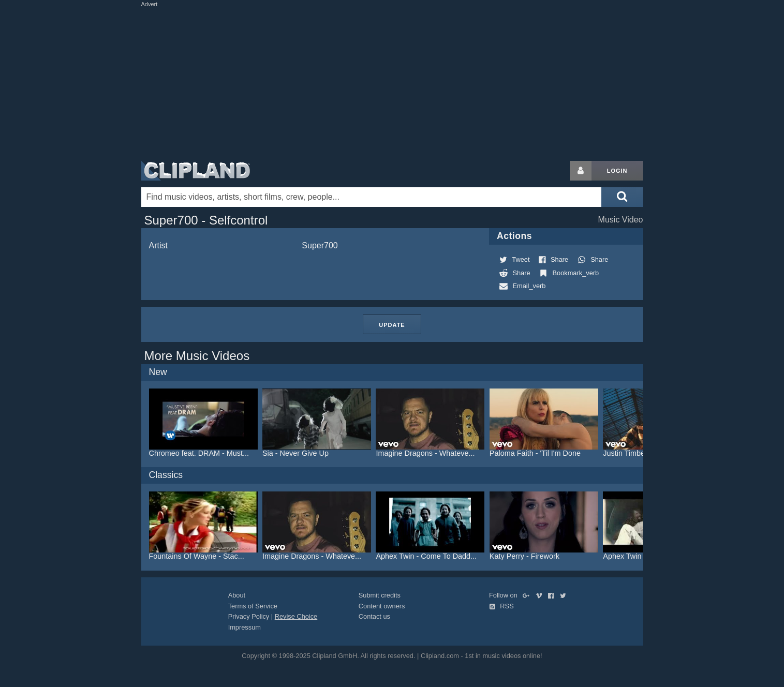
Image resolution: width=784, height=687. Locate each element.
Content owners (382, 606)
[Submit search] (622, 197)
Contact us (374, 616)
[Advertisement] (392, 82)
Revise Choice (296, 616)
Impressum (245, 627)
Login (617, 171)
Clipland (196, 171)
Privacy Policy (249, 616)
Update (392, 325)
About (237, 595)
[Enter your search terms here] (372, 197)
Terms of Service (253, 606)
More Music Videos (197, 356)
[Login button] (581, 171)
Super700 (320, 245)
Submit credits (380, 595)
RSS (501, 606)
